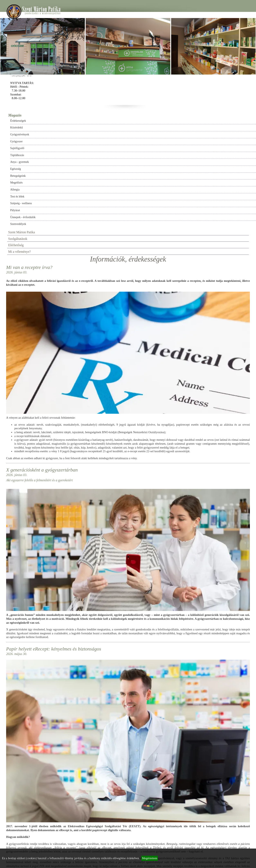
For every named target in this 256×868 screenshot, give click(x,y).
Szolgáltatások (18, 239)
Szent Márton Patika (22, 232)
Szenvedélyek (18, 224)
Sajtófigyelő (17, 148)
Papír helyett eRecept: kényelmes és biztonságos (54, 649)
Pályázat (15, 210)
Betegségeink (18, 176)
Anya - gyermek (20, 162)
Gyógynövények (20, 134)
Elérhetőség (16, 245)
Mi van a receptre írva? (29, 267)
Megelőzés (16, 183)
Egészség (16, 169)
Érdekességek (18, 121)
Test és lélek (17, 197)
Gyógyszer (16, 141)
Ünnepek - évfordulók (23, 217)
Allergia (15, 190)
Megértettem (150, 858)
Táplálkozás (17, 155)
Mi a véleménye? (19, 252)
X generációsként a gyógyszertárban (42, 470)
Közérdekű (16, 127)
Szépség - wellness (21, 203)
